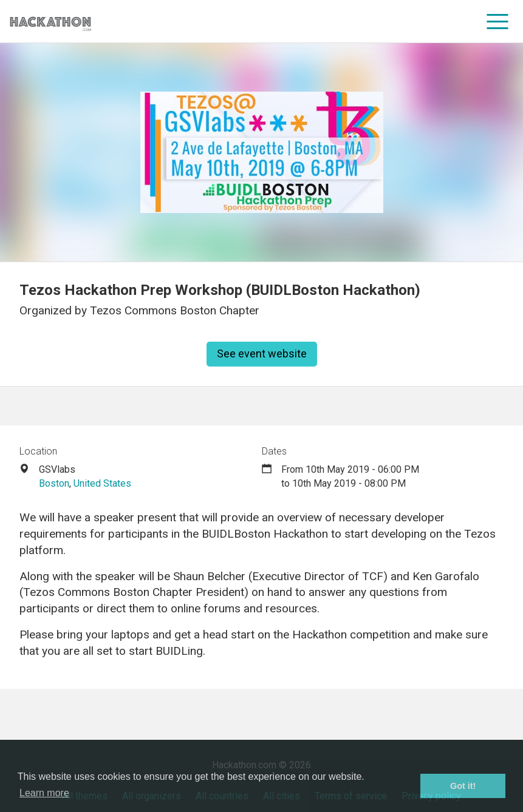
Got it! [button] (463, 786)
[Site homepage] (50, 22)
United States (102, 483)
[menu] (498, 21)
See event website (262, 354)
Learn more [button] (44, 793)
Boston (54, 483)
